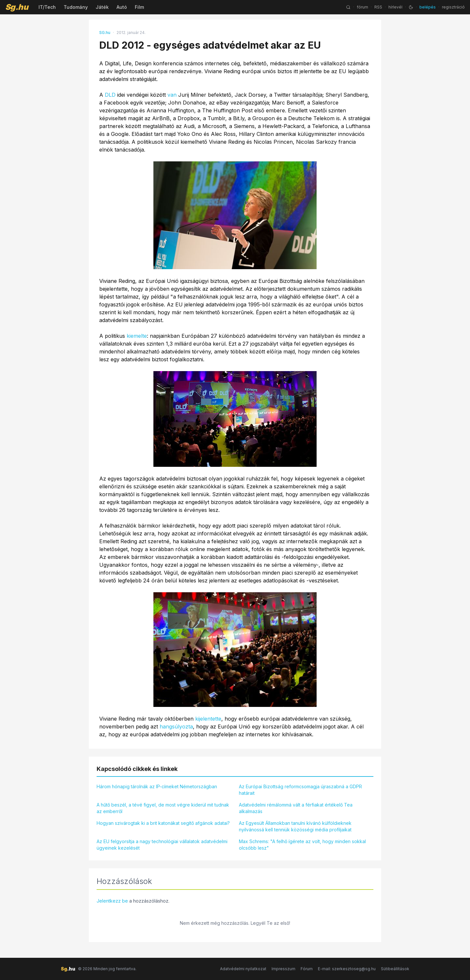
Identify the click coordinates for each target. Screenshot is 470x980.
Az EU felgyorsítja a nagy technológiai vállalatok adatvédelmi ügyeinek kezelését (162, 845)
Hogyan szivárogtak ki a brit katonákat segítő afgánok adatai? (163, 823)
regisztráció (453, 7)
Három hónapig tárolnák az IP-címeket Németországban (157, 786)
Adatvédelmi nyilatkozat (243, 969)
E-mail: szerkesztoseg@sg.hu (347, 969)
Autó (122, 7)
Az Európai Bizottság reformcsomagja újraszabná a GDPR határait (300, 790)
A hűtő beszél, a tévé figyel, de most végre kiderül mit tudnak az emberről (163, 808)
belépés (428, 7)
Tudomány (76, 7)
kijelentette (208, 719)
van (172, 95)
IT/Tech (47, 7)
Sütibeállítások (395, 969)
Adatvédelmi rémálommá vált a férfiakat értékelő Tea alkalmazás (296, 808)
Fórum (307, 969)
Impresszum (283, 969)
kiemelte (137, 336)
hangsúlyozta (176, 727)
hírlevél (395, 7)
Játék (102, 7)
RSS (378, 7)
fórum (362, 7)
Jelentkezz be (112, 901)
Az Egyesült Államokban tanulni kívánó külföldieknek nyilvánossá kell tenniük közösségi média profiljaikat (295, 826)
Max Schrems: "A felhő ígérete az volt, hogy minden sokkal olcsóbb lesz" (302, 845)
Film (139, 7)
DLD (110, 95)
